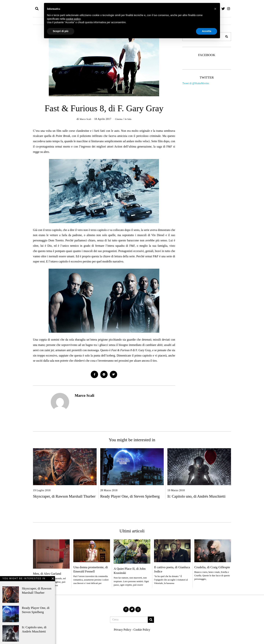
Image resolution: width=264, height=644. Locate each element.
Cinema (119, 119)
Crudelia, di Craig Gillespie (212, 567)
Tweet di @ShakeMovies (196, 83)
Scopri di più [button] (61, 31)
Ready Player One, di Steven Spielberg (130, 496)
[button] (227, 37)
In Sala (130, 119)
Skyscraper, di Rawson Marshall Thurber (64, 496)
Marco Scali (84, 395)
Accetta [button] (207, 31)
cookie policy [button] (73, 19)
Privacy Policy (122, 630)
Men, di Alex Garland (47, 574)
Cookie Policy (142, 630)
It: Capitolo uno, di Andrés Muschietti (196, 496)
